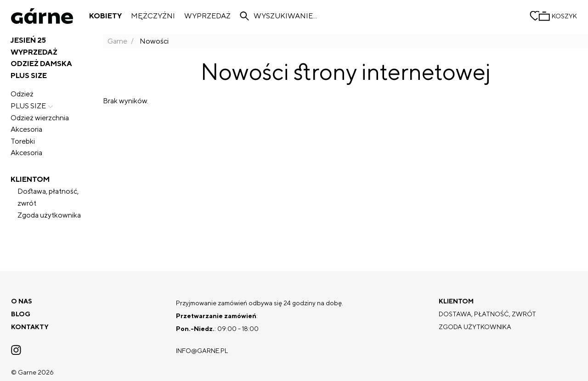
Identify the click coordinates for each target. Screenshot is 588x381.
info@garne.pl (202, 351)
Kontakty (30, 327)
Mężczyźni (153, 16)
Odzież (22, 94)
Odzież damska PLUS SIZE (41, 70)
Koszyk (564, 16)
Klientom (30, 179)
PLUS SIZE (33, 106)
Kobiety (105, 16)
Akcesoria (26, 129)
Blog (21, 314)
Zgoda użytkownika (49, 215)
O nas (22, 301)
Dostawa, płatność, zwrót (48, 197)
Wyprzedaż (207, 16)
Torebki (23, 141)
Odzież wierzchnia (40, 118)
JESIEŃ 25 (28, 40)
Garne (117, 41)
